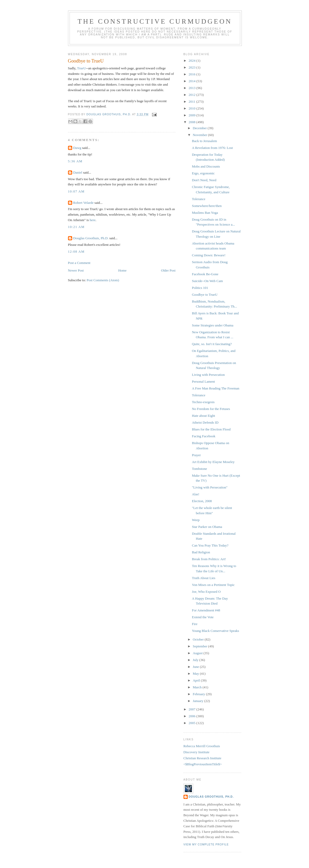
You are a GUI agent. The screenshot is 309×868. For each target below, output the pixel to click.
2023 (193, 67)
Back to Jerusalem (204, 141)
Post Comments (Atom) (103, 280)
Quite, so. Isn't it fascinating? (212, 344)
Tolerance (199, 199)
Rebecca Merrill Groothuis (202, 746)
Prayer (196, 455)
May (196, 674)
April (197, 680)
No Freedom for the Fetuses (211, 409)
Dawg (77, 148)
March (198, 687)
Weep (196, 520)
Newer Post (76, 270)
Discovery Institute (197, 752)
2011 (193, 102)
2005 (193, 723)
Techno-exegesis (203, 402)
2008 (193, 122)
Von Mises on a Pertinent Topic (213, 585)
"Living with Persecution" (210, 487)
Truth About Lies (204, 578)
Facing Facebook (204, 436)
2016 (193, 74)
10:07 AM (76, 191)
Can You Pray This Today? (210, 545)
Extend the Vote (203, 617)
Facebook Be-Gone (205, 274)
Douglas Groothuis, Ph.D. (91, 238)
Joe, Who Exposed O (206, 592)
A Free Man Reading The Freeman (216, 388)
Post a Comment (79, 263)
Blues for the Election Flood (211, 429)
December (200, 128)
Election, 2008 (202, 501)
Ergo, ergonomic (203, 173)
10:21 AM (76, 227)
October (199, 639)
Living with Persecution (208, 375)
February (199, 694)
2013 (193, 88)
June (196, 667)
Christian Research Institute (202, 758)
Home (122, 270)
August (198, 653)
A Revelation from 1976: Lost (212, 148)
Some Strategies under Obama (213, 325)
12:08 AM (76, 251)
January (198, 701)
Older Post (168, 270)
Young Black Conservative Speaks (216, 631)
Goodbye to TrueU (205, 295)
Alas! (196, 494)
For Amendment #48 (206, 610)
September (200, 646)
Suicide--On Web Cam (207, 281)
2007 (193, 709)
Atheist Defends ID (205, 422)
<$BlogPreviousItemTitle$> (203, 764)
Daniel (78, 172)
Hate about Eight (203, 416)
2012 (193, 95)
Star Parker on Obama (207, 527)
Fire (195, 624)
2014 (193, 81)
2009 (193, 115)
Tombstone (200, 469)
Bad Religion (201, 552)
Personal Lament (203, 381)
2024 (193, 61)
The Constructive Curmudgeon (155, 21)
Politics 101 (200, 288)
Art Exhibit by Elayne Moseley (213, 462)
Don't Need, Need (204, 180)
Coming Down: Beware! (209, 255)
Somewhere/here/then (207, 206)
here (92, 220)
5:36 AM (75, 161)
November (200, 135)
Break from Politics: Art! (209, 559)
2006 (193, 716)
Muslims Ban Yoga (205, 213)
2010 (193, 108)
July (196, 660)
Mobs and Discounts (206, 166)
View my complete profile (206, 844)
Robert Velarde (83, 203)
